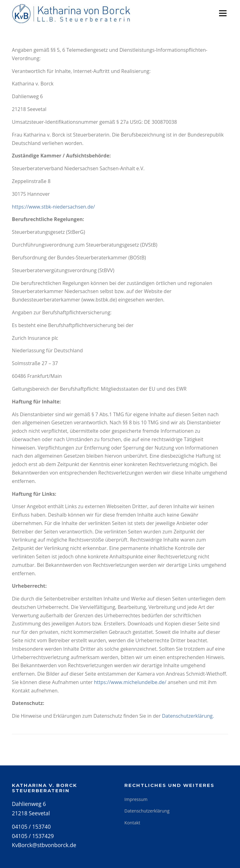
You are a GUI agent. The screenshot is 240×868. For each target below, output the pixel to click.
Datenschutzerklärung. (188, 716)
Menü (223, 13)
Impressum (136, 799)
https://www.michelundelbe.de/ (130, 682)
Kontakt (132, 823)
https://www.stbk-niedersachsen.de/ (53, 207)
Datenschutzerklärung (147, 811)
